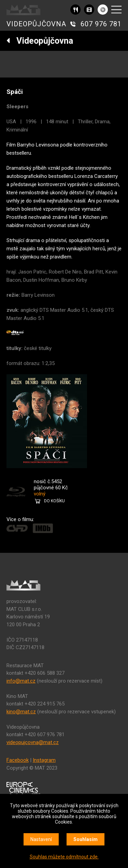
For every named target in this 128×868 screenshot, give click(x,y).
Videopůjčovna (40, 41)
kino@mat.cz (21, 712)
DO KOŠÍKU (54, 501)
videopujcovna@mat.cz (33, 742)
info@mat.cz (21, 681)
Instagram (44, 760)
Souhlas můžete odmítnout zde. (64, 857)
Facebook (18, 760)
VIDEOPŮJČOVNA (36, 24)
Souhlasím (86, 839)
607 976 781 (101, 24)
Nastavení (41, 839)
